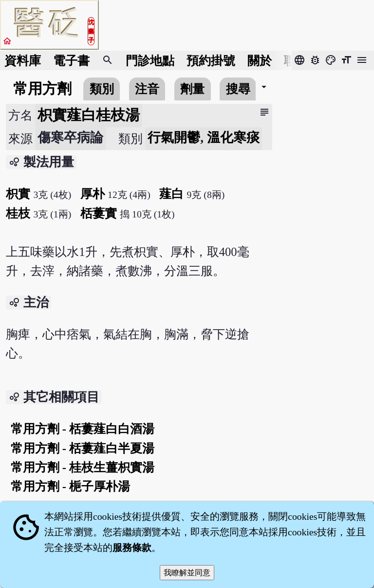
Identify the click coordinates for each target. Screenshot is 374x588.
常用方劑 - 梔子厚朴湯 (71, 486)
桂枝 (18, 213)
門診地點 (150, 61)
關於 (260, 61)
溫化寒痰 (233, 137)
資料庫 (23, 61)
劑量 (192, 89)
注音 (147, 89)
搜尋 (238, 89)
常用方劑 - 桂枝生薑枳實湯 (83, 467)
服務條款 (132, 548)
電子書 (71, 61)
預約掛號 (211, 61)
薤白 (171, 194)
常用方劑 (42, 89)
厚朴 (93, 194)
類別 (102, 89)
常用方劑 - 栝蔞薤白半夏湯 (83, 448)
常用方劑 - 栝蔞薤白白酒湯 (83, 429)
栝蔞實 (99, 213)
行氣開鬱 (174, 137)
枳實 (18, 194)
